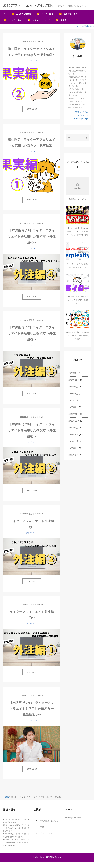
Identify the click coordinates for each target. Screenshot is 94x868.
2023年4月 (73, 394)
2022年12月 (74, 414)
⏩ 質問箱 (61, 20)
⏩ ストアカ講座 (45, 14)
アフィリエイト (32, 61)
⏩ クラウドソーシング (39, 20)
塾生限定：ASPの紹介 (78, 199)
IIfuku (42, 857)
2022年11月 (74, 421)
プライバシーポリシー (48, 833)
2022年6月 (73, 448)
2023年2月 (73, 407)
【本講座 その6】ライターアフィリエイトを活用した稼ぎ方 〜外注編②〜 (32, 430)
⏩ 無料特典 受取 (68, 14)
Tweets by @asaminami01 (73, 818)
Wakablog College (82, 119)
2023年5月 (73, 387)
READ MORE (32, 109)
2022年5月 (73, 455)
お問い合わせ (84, 115)
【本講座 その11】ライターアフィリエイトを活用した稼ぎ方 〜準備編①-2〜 (32, 709)
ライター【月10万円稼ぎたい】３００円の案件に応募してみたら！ (78, 300)
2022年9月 (73, 428)
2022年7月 (73, 441)
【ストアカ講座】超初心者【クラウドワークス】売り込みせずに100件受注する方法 (78, 232)
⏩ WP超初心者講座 (21, 14)
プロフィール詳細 (82, 112)
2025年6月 (73, 373)
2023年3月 (73, 400)
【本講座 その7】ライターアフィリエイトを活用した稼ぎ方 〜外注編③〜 (32, 333)
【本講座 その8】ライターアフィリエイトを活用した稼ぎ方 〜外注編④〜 (32, 236)
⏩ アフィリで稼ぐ (13, 20)
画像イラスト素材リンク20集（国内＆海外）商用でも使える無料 (78, 336)
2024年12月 (74, 380)
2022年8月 (73, 435)
